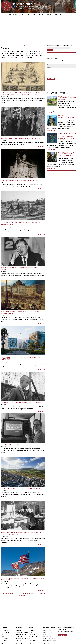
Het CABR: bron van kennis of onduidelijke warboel (21, 403)
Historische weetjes (49, 638)
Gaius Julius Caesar (21, 634)
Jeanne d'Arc (19, 636)
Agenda (4, 636)
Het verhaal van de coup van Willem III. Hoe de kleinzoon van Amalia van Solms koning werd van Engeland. (67, 137)
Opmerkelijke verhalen (49, 640)
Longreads (5, 638)
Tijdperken (35, 14)
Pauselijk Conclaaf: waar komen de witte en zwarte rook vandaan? (22, 312)
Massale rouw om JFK (18, 46)
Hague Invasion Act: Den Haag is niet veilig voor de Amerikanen (21, 358)
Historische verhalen (45, 14)
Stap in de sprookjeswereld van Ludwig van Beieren (66, 117)
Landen (21, 14)
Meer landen (33, 640)
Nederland (32, 630)
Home (10, 14)
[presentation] (60, 72)
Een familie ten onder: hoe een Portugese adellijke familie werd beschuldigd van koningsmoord (21, 94)
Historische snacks (58, 14)
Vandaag (15, 14)
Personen (27, 14)
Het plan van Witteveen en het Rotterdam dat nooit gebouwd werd (22, 223)
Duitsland (32, 634)
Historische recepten (49, 632)
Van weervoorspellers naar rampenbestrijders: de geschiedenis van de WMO (21, 533)
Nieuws (8, 46)
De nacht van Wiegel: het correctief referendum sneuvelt (20, 269)
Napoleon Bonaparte (22, 638)
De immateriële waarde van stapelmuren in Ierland (21, 489)
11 (35, 593)
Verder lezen (41, 105)
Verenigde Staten (34, 636)
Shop (67, 14)
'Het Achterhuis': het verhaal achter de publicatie (21, 139)
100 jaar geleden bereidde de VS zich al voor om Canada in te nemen (23, 579)
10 (32, 593)
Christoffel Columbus (22, 632)
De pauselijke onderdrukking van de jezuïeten (19, 180)
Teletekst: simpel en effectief (13, 445)
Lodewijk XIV (19, 640)
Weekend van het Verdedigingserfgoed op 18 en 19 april (67, 98)
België (31, 632)
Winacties (5, 640)
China (31, 638)
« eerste (4, 593)
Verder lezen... (51, 113)
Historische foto (48, 630)
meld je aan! (63, 635)
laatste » (24, 595)
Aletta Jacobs (19, 630)
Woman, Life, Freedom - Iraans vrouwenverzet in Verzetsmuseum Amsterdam (66, 154)
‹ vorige (11, 593)
